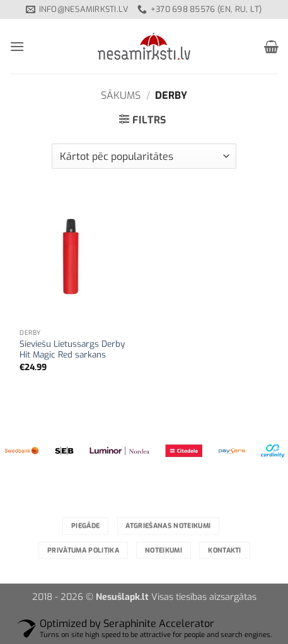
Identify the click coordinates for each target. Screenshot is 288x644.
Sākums (121, 95)
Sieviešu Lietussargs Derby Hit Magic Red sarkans (72, 350)
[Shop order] (144, 156)
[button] (17, 46)
